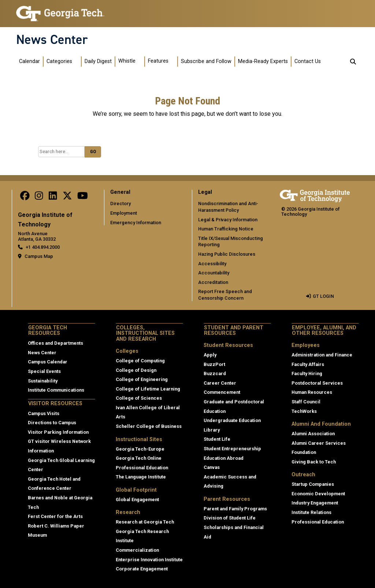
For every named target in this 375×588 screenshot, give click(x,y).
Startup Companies (313, 484)
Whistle (127, 61)
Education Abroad (224, 458)
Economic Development (318, 494)
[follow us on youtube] (83, 197)
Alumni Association (313, 434)
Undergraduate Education (232, 420)
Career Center (220, 383)
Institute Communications (56, 390)
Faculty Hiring (307, 373)
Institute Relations (311, 512)
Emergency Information (136, 223)
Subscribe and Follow (206, 61)
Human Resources (312, 392)
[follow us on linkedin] (53, 197)
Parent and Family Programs (235, 509)
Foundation (304, 452)
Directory (120, 204)
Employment (124, 213)
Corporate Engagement (142, 569)
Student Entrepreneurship (232, 449)
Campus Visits (44, 413)
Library (212, 430)
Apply (210, 355)
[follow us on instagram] (39, 197)
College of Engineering (142, 379)
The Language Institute (141, 477)
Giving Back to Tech (314, 462)
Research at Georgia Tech (145, 522)
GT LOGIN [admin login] (323, 296)
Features (158, 61)
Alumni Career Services (319, 443)
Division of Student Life (230, 518)
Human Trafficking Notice (226, 229)
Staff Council (306, 402)
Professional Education (142, 468)
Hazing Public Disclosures (227, 254)
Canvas (212, 467)
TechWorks (304, 411)
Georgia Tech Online (139, 458)
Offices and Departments (55, 343)
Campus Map (39, 256)
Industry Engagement (315, 503)
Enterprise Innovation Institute (149, 560)
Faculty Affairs (308, 364)
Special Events (44, 371)
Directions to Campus (52, 423)
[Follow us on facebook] (25, 197)
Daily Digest (98, 61)
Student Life (217, 439)
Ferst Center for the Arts (55, 516)
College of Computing (140, 361)
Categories (59, 61)
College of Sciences (139, 398)
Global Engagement (137, 500)
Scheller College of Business (149, 426)
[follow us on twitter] (67, 197)
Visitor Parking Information (58, 432)
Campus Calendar (48, 362)
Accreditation (213, 282)
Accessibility (212, 264)
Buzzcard (215, 373)
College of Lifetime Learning (148, 389)
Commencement (222, 392)
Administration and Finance (322, 355)
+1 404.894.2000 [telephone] (43, 247)
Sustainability (43, 381)
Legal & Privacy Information (228, 220)
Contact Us (308, 61)
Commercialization (137, 550)
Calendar (29, 61)
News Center (52, 40)
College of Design (136, 370)
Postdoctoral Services (317, 383)
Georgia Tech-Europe (140, 449)
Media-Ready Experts (263, 61)
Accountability (214, 273)
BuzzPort (214, 364)
